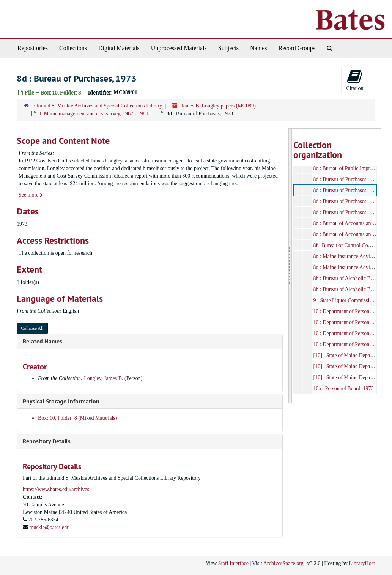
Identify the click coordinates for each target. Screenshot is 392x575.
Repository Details (47, 441)
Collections (73, 48)
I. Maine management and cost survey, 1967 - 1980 (94, 114)
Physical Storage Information (61, 401)
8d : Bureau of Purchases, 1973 (347, 179)
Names (258, 48)
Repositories (33, 48)
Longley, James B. (103, 378)
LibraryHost (362, 563)
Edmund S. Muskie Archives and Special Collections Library (97, 106)
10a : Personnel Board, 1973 (344, 388)
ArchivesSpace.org (283, 563)
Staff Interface (233, 563)
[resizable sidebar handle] (290, 266)
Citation (355, 80)
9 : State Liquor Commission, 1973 (351, 300)
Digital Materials (119, 48)
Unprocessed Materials (179, 48)
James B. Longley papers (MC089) (218, 106)
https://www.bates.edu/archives (56, 489)
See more (31, 195)
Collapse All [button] (32, 328)
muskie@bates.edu (50, 527)
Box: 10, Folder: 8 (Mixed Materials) (77, 418)
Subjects (228, 48)
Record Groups (297, 48)
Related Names (43, 341)
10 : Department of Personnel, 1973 (351, 322)
